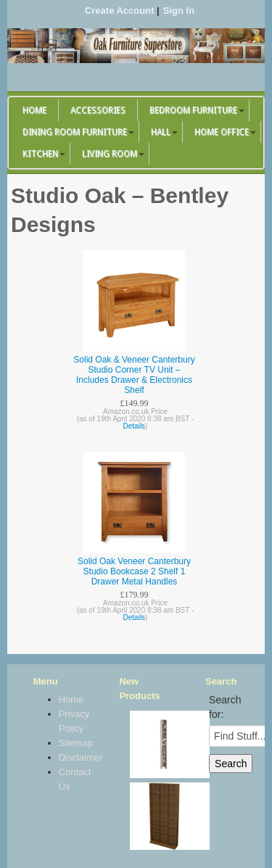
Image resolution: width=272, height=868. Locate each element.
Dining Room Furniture (75, 132)
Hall (161, 132)
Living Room (110, 154)
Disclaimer (74, 757)
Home (34, 110)
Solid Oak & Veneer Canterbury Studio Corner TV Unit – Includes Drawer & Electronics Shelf (134, 375)
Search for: (225, 707)
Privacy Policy (74, 721)
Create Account (120, 11)
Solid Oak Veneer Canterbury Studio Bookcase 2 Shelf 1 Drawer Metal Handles (134, 571)
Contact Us (74, 779)
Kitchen (40, 154)
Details (135, 426)
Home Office (222, 132)
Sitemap (74, 743)
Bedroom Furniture (193, 110)
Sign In (179, 11)
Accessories (98, 110)
